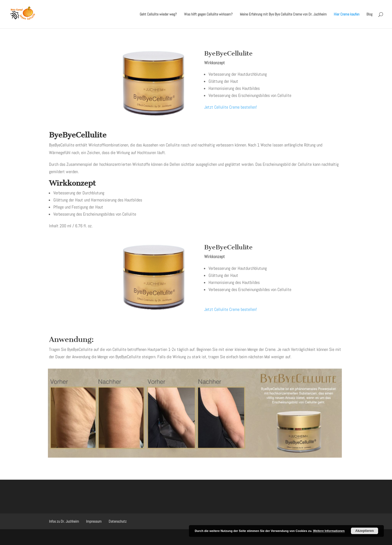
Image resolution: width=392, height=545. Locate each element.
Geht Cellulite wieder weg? (158, 14)
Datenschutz (118, 521)
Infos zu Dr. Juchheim (64, 521)
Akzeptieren (365, 531)
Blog (369, 14)
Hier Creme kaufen (347, 14)
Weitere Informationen (329, 531)
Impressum (94, 521)
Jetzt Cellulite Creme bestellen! (230, 107)
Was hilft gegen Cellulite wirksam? (208, 14)
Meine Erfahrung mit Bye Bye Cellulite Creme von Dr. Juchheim (283, 14)
